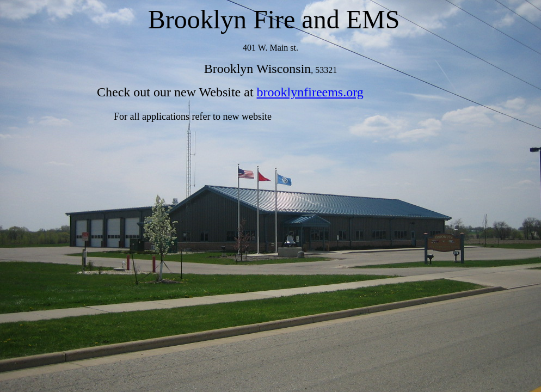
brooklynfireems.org (310, 92)
